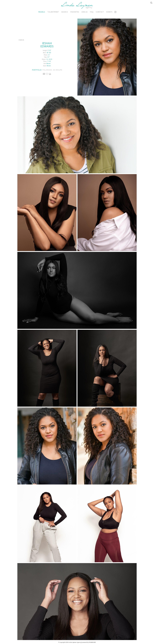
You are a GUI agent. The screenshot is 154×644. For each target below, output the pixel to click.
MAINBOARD (92, 642)
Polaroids (47, 70)
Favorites (75, 12)
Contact (100, 12)
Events (109, 12)
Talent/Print (53, 12)
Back (21, 40)
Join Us (84, 12)
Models (42, 12)
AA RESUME (57, 70)
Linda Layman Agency (77, 5)
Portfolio (37, 70)
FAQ (92, 12)
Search (65, 12)
